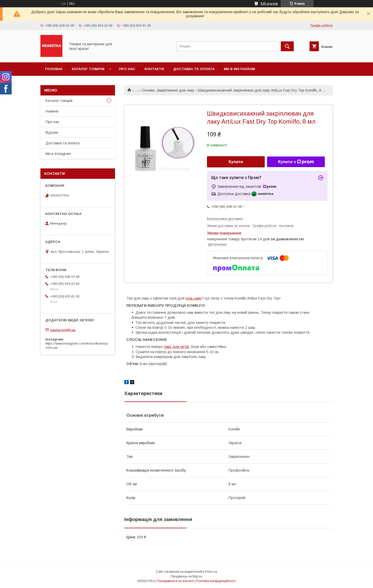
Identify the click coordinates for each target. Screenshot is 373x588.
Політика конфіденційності (216, 581)
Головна (54, 69)
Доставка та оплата (194, 69)
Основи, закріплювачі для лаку (168, 90)
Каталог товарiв (88, 69)
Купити (236, 162)
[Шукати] (287, 46)
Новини (52, 111)
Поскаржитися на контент (175, 581)
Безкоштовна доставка (225, 219)
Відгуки (52, 132)
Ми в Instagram (239, 69)
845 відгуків (269, 4)
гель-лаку (193, 298)
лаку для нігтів (176, 347)
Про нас (127, 69)
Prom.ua (211, 572)
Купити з (296, 162)
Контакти (154, 69)
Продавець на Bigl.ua (187, 576)
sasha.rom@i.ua (63, 330)
